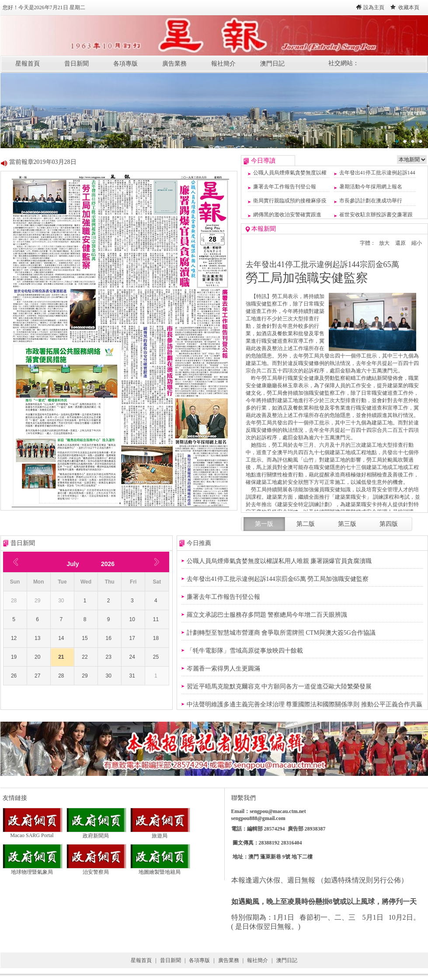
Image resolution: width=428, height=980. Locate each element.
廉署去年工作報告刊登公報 (285, 187)
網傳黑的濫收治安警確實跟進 (287, 215)
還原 (400, 243)
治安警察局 (96, 869)
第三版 (347, 524)
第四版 (389, 524)
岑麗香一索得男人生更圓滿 (223, 669)
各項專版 (125, 64)
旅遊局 (160, 833)
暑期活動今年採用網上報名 (371, 187)
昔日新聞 (77, 64)
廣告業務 (174, 64)
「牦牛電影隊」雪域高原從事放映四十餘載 (245, 651)
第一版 (264, 524)
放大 (384, 243)
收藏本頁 (409, 7)
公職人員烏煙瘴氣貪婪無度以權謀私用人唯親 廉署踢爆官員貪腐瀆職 (279, 561)
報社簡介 (223, 64)
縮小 (417, 243)
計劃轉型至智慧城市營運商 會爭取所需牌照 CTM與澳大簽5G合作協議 (281, 633)
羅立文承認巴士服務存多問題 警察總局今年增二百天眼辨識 (267, 615)
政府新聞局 (96, 833)
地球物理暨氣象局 (33, 869)
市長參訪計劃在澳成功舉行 (371, 201)
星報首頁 (28, 64)
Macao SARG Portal (33, 833)
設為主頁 (374, 7)
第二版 (306, 524)
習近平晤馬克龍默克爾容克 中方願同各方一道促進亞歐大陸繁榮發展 (279, 686)
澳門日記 (272, 64)
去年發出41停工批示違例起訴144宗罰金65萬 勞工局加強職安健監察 (278, 579)
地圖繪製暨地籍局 (160, 869)
